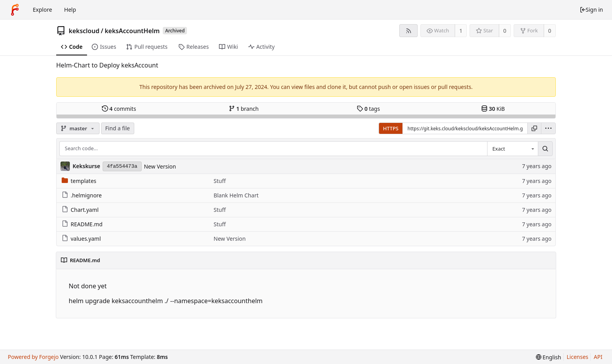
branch (244, 109)
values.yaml (81, 239)
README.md (82, 224)
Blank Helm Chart (236, 195)
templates (79, 181)
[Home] (15, 10)
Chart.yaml (80, 210)
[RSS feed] (408, 31)
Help (70, 10)
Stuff (220, 181)
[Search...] (545, 149)
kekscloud (84, 31)
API (598, 357)
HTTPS (391, 128)
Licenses (578, 357)
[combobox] (512, 149)
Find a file (118, 128)
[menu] (548, 128)
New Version (160, 166)
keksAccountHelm (132, 31)
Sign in (591, 10)
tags (368, 109)
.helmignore (82, 195)
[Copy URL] (534, 128)
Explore (42, 10)
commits (119, 109)
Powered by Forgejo (33, 357)
